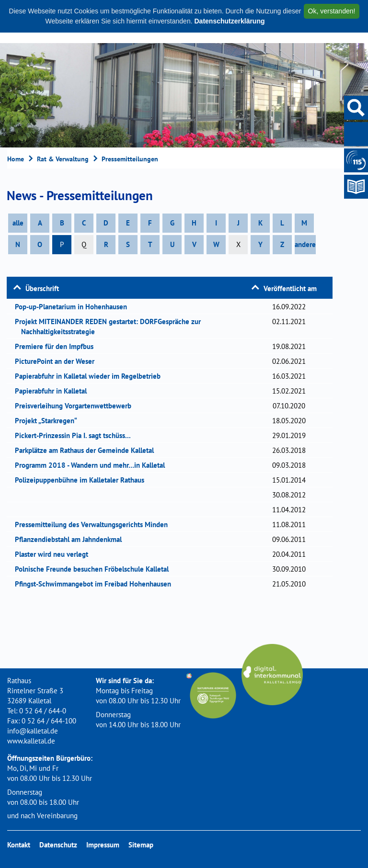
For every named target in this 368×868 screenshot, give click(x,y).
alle (18, 223)
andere (305, 244)
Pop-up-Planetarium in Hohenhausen (74, 307)
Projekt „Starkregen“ (49, 421)
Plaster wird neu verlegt (55, 554)
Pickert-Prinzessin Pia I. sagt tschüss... (76, 435)
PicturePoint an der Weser (58, 361)
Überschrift (42, 288)
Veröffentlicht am (290, 288)
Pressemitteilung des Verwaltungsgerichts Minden (94, 524)
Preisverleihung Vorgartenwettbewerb (76, 406)
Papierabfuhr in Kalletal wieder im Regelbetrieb (91, 376)
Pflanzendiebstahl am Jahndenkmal (71, 539)
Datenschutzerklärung (229, 21)
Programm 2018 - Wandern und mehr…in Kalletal (93, 465)
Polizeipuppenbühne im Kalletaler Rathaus (83, 480)
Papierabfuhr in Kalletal (54, 391)
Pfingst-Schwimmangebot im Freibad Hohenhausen (96, 584)
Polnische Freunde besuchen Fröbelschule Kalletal (95, 569)
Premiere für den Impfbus (57, 346)
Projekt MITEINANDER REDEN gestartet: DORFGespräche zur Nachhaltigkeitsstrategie (111, 327)
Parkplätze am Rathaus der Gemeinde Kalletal (87, 450)
